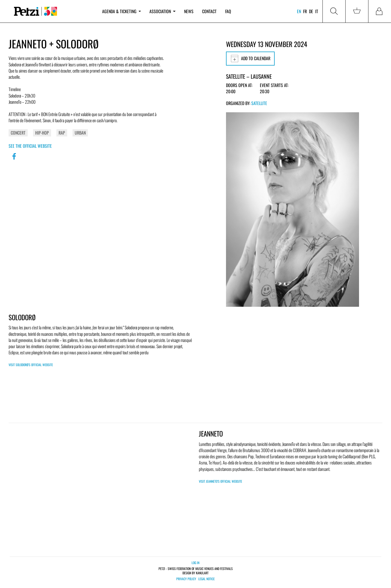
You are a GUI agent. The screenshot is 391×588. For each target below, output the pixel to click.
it (317, 11)
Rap (62, 133)
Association (162, 11)
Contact (209, 11)
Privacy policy (186, 579)
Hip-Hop (42, 133)
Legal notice (207, 579)
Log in (195, 563)
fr (305, 11)
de (311, 11)
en (299, 11)
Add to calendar (250, 59)
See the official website (30, 146)
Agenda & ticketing (121, 11)
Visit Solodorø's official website (31, 365)
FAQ (228, 11)
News (189, 11)
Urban (80, 133)
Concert (18, 133)
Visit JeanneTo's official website (220, 481)
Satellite (259, 103)
